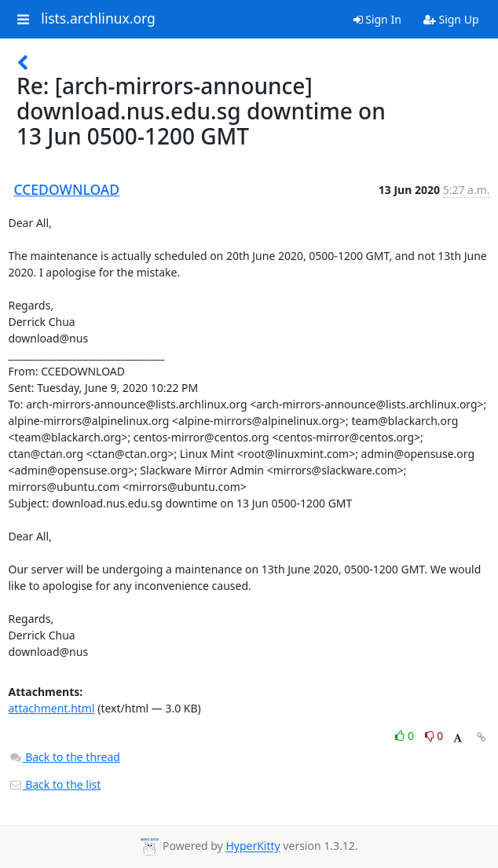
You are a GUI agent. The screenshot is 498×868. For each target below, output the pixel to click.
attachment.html (52, 708)
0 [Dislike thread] (434, 736)
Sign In (377, 19)
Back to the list (55, 784)
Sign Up (451, 19)
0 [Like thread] (406, 736)
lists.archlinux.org (98, 19)
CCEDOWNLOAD (67, 189)
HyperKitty (253, 846)
